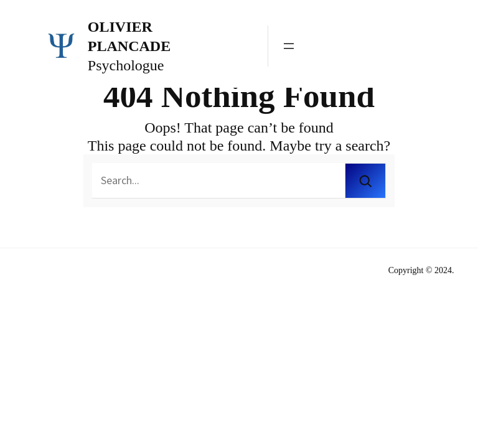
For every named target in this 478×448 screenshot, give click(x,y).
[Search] (365, 181)
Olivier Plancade (129, 36)
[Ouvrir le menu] (289, 46)
